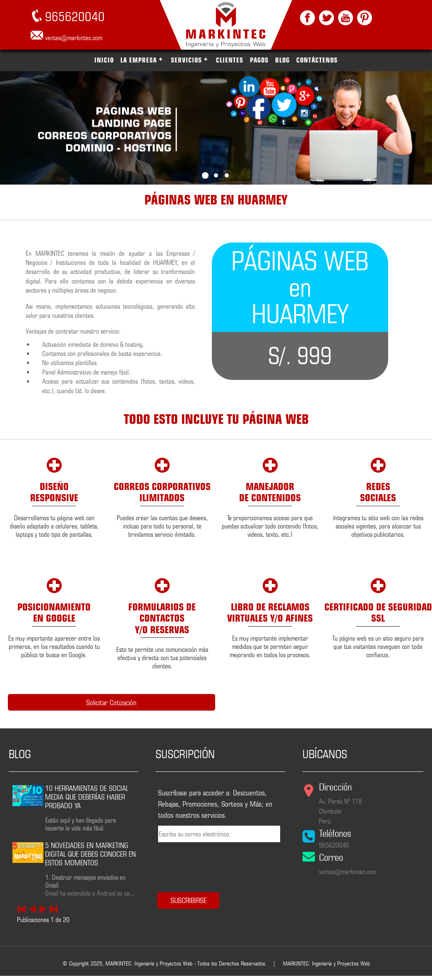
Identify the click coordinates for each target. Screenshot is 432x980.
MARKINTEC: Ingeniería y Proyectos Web (326, 962)
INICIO (104, 60)
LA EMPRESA (139, 60)
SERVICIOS (186, 60)
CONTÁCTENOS (317, 60)
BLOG (282, 60)
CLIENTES (230, 60)
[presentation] (209, 863)
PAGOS (259, 60)
